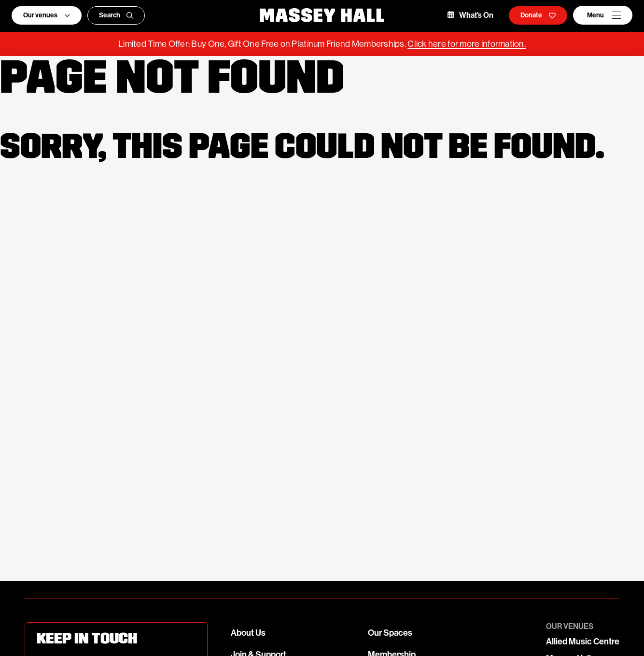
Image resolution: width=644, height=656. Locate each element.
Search (116, 15)
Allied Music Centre (583, 642)
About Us (248, 633)
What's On (470, 15)
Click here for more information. (467, 44)
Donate (538, 15)
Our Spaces (390, 633)
